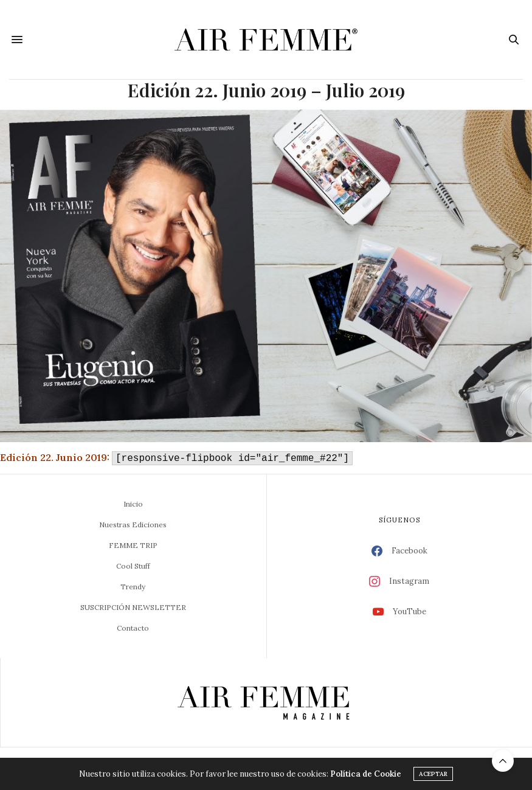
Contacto (133, 628)
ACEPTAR (433, 774)
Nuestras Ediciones (133, 525)
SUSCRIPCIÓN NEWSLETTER (133, 607)
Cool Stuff (133, 566)
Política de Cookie (366, 774)
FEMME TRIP (133, 545)
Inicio (133, 504)
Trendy (133, 587)
